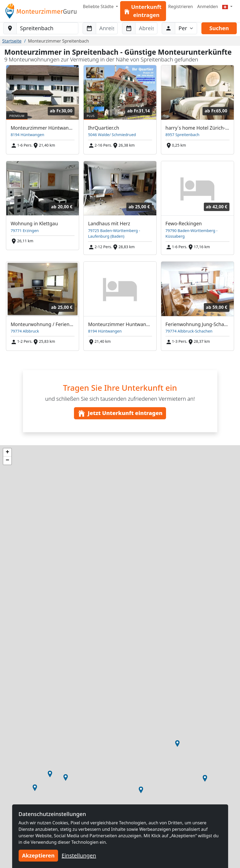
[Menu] (227, 6)
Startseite (12, 41)
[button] (177, 743)
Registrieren (180, 6)
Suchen (219, 28)
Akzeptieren (38, 855)
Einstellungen (79, 855)
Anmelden (207, 6)
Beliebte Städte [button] (99, 6)
